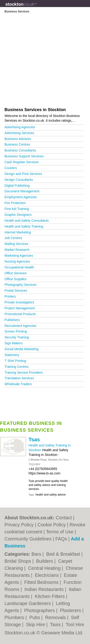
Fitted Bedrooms (42, 582)
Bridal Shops (18, 561)
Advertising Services (19, 133)
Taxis (56, 625)
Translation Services (19, 378)
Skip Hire (36, 625)
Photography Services (20, 285)
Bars (37, 554)
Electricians (47, 575)
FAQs (61, 539)
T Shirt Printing (15, 361)
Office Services (15, 273)
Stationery (12, 355)
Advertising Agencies (20, 127)
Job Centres (13, 238)
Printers (10, 296)
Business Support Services (24, 156)
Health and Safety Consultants (27, 221)
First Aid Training (17, 209)
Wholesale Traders (18, 384)
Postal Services (16, 291)
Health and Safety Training (24, 226)
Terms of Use (60, 532)
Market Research (17, 250)
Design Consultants (19, 180)
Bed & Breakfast (64, 554)
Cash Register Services (22, 162)
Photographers (40, 610)
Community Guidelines (28, 539)
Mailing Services (16, 244)
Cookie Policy (52, 525)
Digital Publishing (17, 186)
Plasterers (71, 610)
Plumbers (15, 617)
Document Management (22, 191)
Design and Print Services (23, 174)
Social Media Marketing (22, 349)
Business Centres (17, 144)
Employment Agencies (21, 197)
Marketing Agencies (19, 256)
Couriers (11, 168)
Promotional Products (20, 314)
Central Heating (45, 568)
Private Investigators (19, 302)
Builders (45, 561)
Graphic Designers (18, 215)
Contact (64, 518)
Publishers (12, 320)
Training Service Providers (24, 372)
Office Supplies (15, 279)
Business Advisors (18, 139)
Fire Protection (15, 203)
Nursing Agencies (17, 261)
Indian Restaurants (45, 589)
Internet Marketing (18, 232)
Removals (56, 617)
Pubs (35, 617)
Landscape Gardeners (28, 603)
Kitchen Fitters (50, 596)
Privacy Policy (19, 525)
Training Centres (16, 367)
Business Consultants (20, 150)
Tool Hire (75, 625)
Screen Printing (16, 331)
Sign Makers (14, 343)
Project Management (20, 308)
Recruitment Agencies (20, 326)
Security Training (17, 337)
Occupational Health (19, 267)
